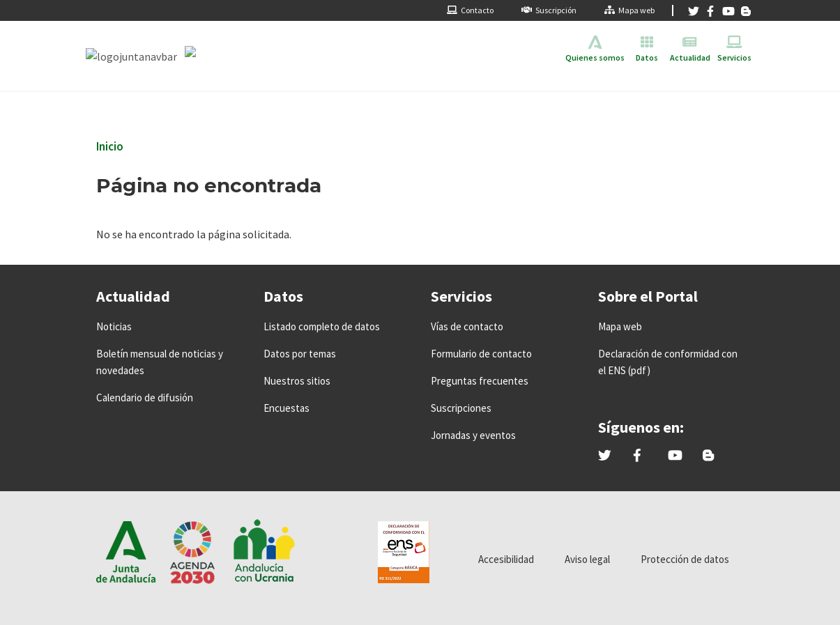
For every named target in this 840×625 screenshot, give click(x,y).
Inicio (110, 146)
